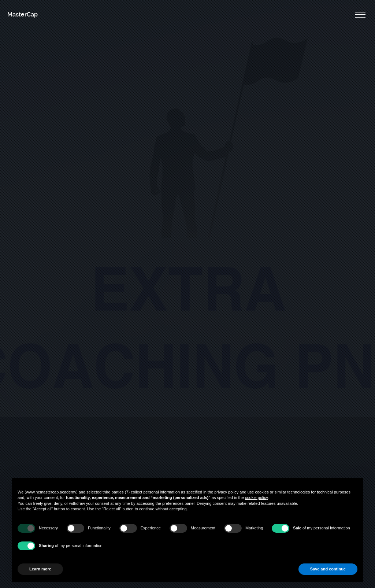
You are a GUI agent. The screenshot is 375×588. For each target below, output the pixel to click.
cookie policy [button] (256, 498)
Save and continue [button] (328, 569)
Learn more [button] (40, 569)
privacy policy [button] (226, 492)
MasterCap (23, 14)
